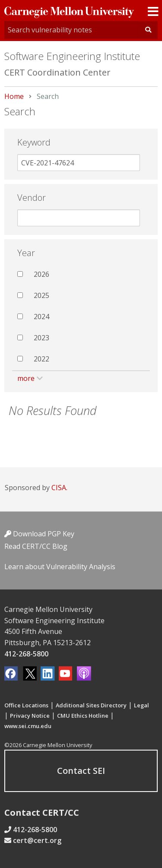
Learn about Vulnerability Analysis (60, 567)
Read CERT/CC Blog (36, 546)
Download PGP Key (39, 534)
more (26, 378)
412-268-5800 (26, 654)
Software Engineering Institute (72, 56)
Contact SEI (81, 771)
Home (14, 96)
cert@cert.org (37, 840)
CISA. (59, 488)
